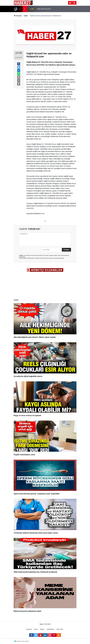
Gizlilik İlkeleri (50, 629)
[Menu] (70, 3)
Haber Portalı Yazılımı (23, 641)
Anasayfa (29, 629)
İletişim (42, 629)
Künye (36, 629)
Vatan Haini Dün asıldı (44, 9)
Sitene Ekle (60, 629)
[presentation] (20, 9)
